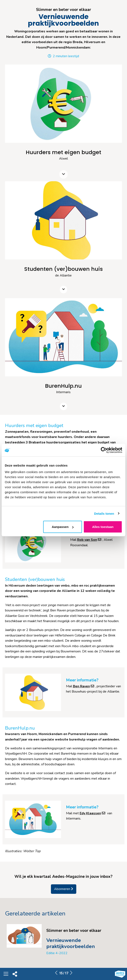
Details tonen (104, 513)
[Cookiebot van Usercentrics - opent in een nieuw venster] (104, 450)
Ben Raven (84, 686)
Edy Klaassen (93, 813)
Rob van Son (90, 540)
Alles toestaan (103, 527)
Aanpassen (63, 527)
